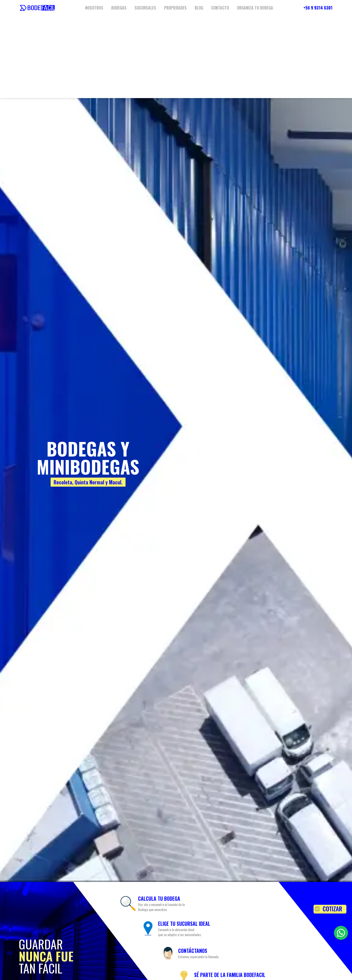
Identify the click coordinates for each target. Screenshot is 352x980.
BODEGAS (119, 8)
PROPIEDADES (175, 8)
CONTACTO (220, 8)
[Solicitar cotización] (330, 909)
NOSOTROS (94, 8)
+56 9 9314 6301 (318, 8)
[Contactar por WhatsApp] (341, 933)
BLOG (199, 8)
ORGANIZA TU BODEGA (255, 8)
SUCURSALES (145, 8)
